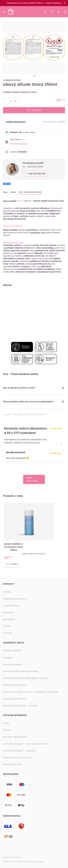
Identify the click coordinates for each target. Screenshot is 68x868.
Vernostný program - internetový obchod (25, 744)
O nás (6, 723)
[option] (34, 48)
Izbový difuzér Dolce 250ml (35, 415)
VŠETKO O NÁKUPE (12, 651)
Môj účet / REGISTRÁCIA (15, 737)
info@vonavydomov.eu (15, 599)
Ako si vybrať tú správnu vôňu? (34, 388)
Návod (13, 192)
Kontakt (7, 592)
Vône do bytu (18, 415)
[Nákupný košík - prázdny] (64, 12)
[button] (34, 531)
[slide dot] (33, 76)
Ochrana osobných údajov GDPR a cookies (26, 678)
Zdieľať (7, 184)
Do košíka (34, 110)
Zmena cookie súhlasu (12, 857)
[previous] (6, 49)
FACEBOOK (9, 613)
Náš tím (7, 730)
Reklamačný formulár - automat (20, 706)
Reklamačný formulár (14, 699)
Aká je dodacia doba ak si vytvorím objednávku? (34, 402)
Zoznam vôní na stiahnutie (17, 758)
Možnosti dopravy (19, 144)
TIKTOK (7, 626)
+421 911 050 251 (11, 606)
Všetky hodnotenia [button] (32, 479)
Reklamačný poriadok (15, 685)
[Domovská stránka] (11, 12)
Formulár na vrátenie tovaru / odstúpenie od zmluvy (31, 692)
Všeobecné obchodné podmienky (21, 671)
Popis (5, 192)
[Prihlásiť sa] (58, 12)
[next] (62, 49)
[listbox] (34, 48)
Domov (7, 415)
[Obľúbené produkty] (52, 12)
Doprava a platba (12, 665)
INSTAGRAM (9, 619)
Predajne (8, 658)
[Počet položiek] (11, 101)
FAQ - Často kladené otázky (30, 192)
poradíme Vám (38, 233)
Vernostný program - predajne (19, 751)
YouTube (8, 633)
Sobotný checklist (12, 764)
